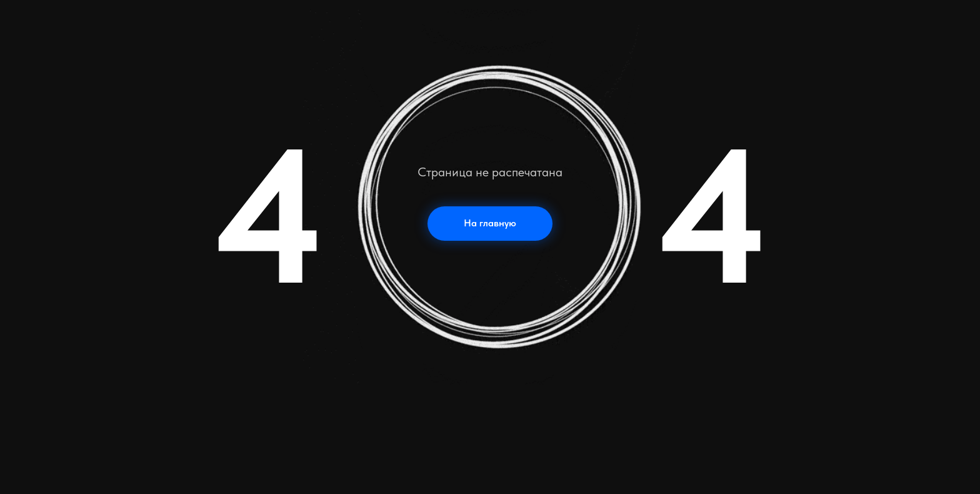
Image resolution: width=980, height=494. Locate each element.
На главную (490, 223)
